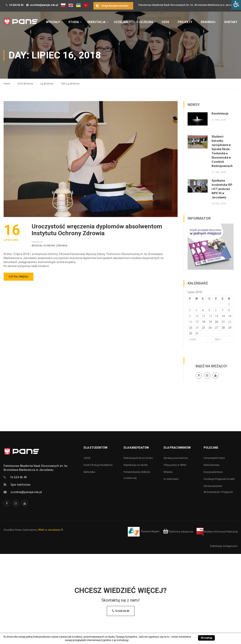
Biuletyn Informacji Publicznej (217, 532)
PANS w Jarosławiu (49, 530)
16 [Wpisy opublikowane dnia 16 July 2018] (191, 322)
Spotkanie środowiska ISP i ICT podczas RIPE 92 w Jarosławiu (222, 189)
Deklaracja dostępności (224, 546)
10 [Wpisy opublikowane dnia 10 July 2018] (197, 316)
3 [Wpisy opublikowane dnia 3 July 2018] (196, 310)
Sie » (218, 339)
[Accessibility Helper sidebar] (236, 5)
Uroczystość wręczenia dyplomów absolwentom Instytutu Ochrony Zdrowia (97, 230)
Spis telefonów (20, 485)
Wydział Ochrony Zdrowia (49, 246)
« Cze (192, 339)
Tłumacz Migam (150, 532)
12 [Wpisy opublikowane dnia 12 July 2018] (210, 316)
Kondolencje (220, 114)
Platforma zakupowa (178, 532)
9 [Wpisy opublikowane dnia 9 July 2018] (190, 316)
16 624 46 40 (16, 5)
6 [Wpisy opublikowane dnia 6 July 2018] (216, 310)
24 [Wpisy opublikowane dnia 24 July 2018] (197, 328)
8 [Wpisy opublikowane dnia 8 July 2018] (229, 310)
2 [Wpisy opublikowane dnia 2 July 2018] (190, 310)
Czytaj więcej (18, 277)
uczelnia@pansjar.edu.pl (44, 5)
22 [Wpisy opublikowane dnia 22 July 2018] (230, 322)
